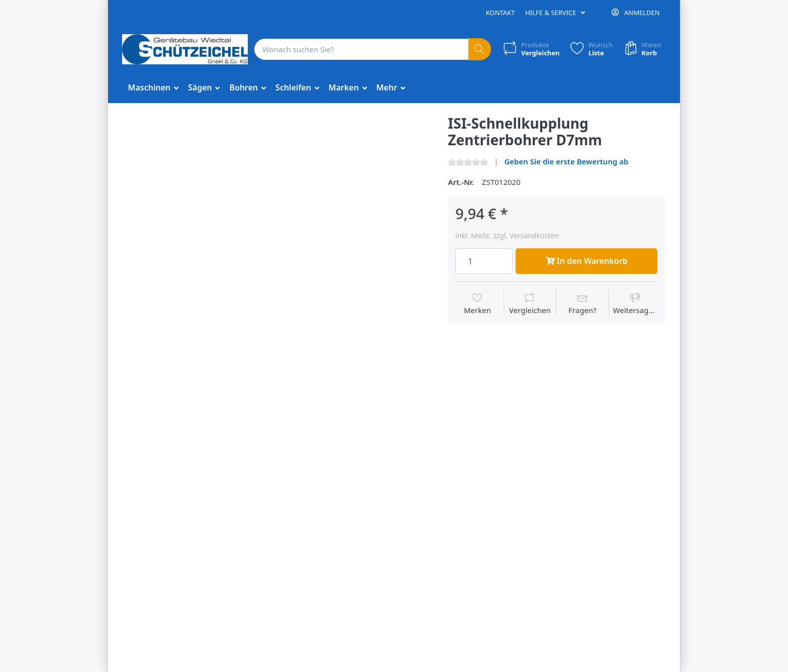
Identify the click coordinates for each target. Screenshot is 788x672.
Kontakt (501, 13)
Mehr (388, 87)
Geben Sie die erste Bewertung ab (566, 161)
